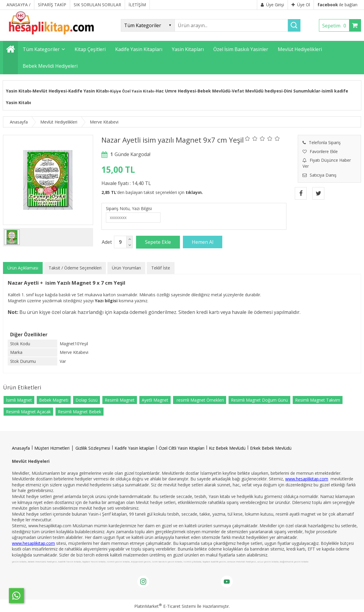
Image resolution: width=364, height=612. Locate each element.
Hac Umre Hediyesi (176, 91)
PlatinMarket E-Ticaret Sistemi (165, 606)
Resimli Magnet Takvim (318, 400)
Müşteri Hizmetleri (52, 448)
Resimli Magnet (120, 400)
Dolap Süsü (87, 400)
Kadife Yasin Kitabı (88, 91)
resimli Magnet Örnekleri (200, 400)
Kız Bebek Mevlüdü (227, 448)
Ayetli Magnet (155, 400)
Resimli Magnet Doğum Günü (259, 400)
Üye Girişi (272, 5)
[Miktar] (120, 242)
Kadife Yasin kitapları (134, 448)
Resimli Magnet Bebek (80, 412)
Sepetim (336, 26)
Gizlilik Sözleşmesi (93, 448)
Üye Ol (301, 5)
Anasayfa (21, 448)
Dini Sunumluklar (302, 91)
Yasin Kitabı (18, 91)
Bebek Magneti (54, 400)
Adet (107, 242)
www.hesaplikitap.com (307, 479)
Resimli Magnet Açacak (28, 412)
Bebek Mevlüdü (214, 91)
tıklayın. (194, 192)
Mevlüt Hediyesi (50, 91)
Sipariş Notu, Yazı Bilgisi (129, 208)
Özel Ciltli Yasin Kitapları (182, 448)
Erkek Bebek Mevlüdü (271, 448)
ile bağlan (337, 5)
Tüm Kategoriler (41, 49)
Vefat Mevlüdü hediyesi (257, 91)
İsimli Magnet (19, 400)
